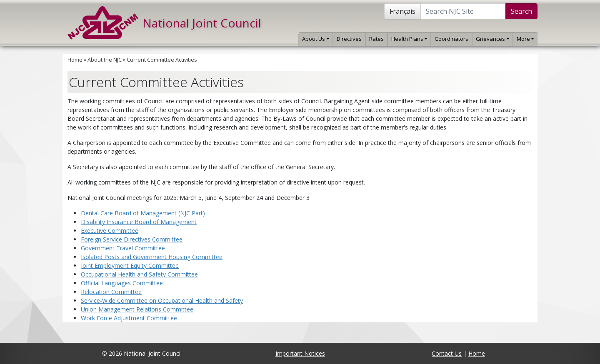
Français (402, 11)
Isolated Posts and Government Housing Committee (152, 257)
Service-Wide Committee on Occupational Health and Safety (162, 300)
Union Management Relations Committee (137, 309)
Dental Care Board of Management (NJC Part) (143, 213)
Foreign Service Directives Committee (132, 239)
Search (521, 11)
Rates (376, 39)
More (525, 39)
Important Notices (300, 353)
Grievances (492, 39)
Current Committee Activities (162, 60)
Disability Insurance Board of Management (139, 222)
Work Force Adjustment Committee (129, 318)
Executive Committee (110, 231)
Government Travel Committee (123, 248)
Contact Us (447, 353)
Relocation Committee (111, 292)
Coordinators (451, 39)
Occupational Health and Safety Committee (139, 274)
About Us (315, 39)
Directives (349, 39)
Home (75, 60)
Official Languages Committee (122, 283)
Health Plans (409, 39)
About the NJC (105, 60)
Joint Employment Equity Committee (130, 266)
